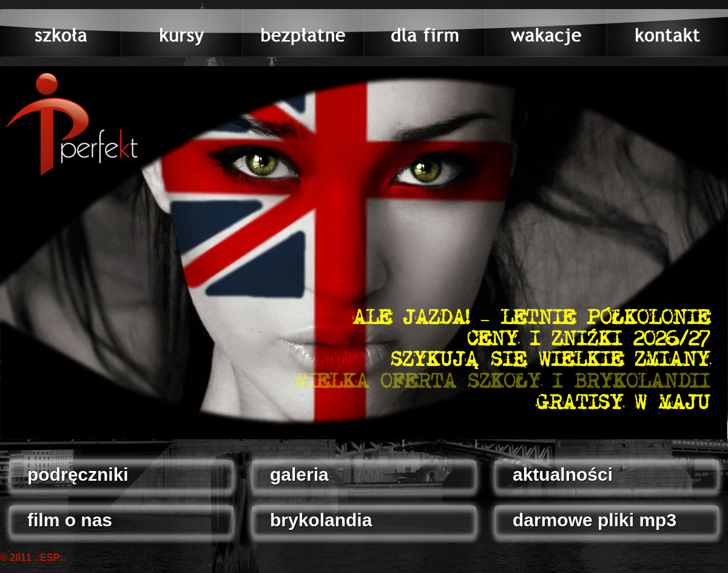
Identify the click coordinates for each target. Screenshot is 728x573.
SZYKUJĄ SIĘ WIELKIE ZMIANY (550, 361)
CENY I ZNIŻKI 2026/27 (588, 340)
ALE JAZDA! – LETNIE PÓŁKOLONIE (531, 319)
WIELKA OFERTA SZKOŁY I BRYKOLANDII (502, 382)
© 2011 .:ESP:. (33, 558)
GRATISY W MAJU (623, 404)
